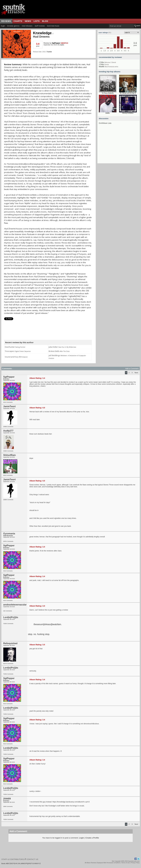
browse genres (13, 26)
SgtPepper (56, 43)
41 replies (61, 45)
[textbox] (121, 26)
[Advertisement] (119, 146)
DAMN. (108, 113)
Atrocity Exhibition (128, 113)
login (3, 26)
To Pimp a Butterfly (108, 93)
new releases (27, 26)
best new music (53, 26)
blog (45, 21)
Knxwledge (43, 33)
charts (18, 21)
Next (136, 373)
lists (37, 21)
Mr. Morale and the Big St (128, 93)
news (28, 21)
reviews (6, 21)
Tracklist (49, 52)
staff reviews (40, 26)
